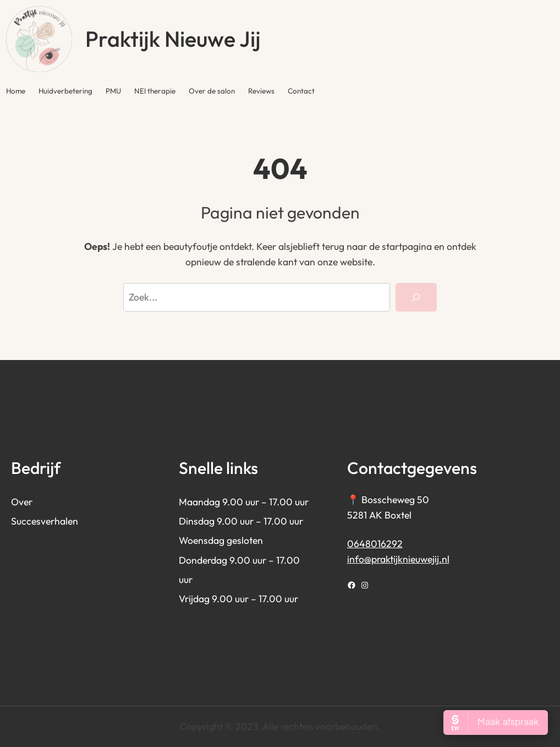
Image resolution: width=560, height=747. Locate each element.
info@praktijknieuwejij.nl (398, 559)
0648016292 (375, 544)
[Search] (416, 297)
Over (22, 502)
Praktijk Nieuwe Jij (173, 39)
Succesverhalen (45, 521)
